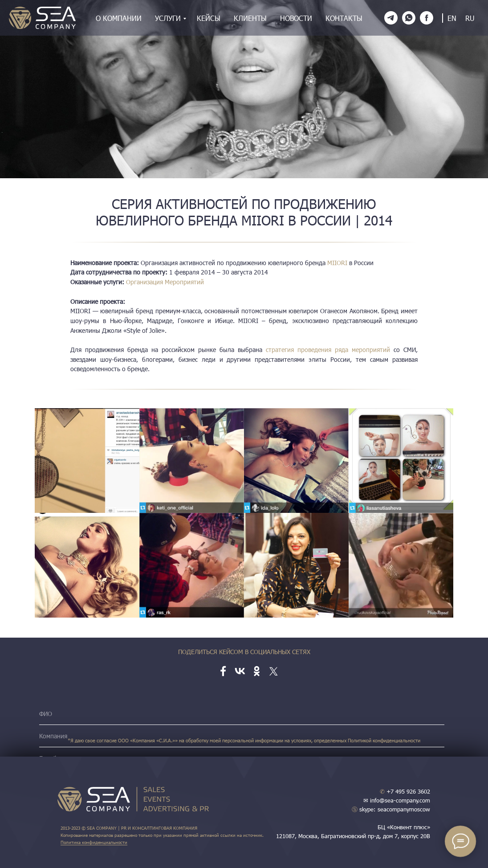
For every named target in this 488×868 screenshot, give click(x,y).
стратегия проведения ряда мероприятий (330, 350)
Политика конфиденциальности (94, 842)
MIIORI (337, 263)
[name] (242, 714)
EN (452, 18)
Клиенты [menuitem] (250, 18)
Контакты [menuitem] (344, 18)
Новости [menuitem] (296, 18)
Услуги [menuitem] (168, 18)
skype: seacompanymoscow (391, 809)
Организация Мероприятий (165, 282)
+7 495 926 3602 (405, 791)
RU (470, 18)
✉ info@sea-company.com (397, 800)
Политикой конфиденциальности (384, 740)
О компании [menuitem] (119, 18)
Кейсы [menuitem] (209, 18)
